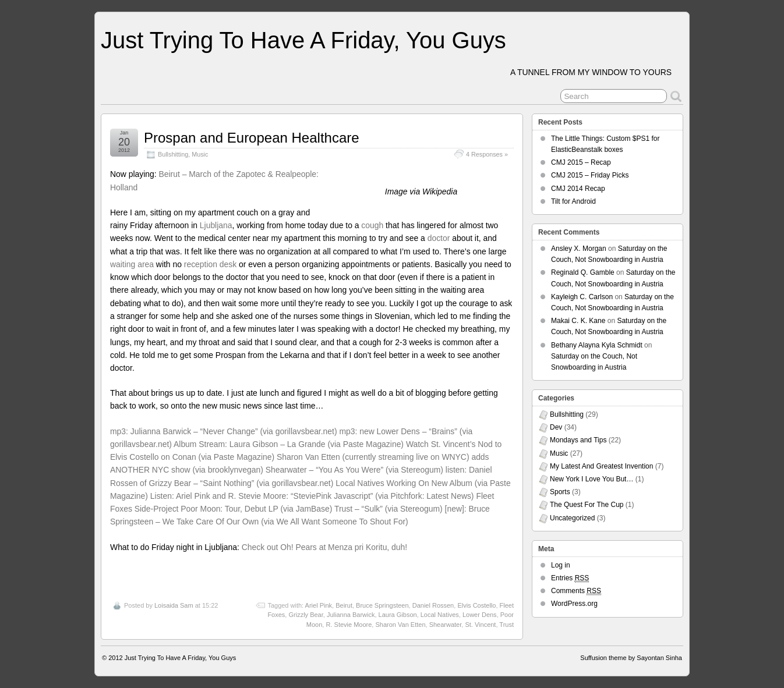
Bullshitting (173, 154)
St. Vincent (480, 625)
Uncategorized (572, 518)
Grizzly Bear (306, 615)
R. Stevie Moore (349, 625)
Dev (556, 427)
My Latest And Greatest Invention (601, 466)
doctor (439, 238)
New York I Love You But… (591, 479)
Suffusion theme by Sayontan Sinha (631, 658)
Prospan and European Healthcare (252, 138)
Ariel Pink (319, 605)
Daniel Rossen (433, 605)
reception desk (210, 264)
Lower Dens (480, 615)
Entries (570, 578)
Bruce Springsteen (382, 605)
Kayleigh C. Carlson (582, 297)
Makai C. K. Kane (578, 321)
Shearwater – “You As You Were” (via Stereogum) (354, 470)
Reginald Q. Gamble (583, 272)
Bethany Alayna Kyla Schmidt (597, 345)
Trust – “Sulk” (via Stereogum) (389, 509)
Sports (560, 492)
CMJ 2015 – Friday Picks (590, 175)
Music (200, 154)
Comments (576, 591)
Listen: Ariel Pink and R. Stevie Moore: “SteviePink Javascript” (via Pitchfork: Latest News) (312, 496)
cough (372, 225)
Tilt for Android (573, 201)
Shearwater (446, 625)
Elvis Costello (476, 605)
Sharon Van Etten (400, 625)
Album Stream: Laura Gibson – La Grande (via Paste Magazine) (289, 444)
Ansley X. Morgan (579, 249)
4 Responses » (487, 154)
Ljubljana (216, 225)
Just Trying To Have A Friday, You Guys (303, 40)
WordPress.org (574, 604)
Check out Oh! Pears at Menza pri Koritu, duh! (324, 547)
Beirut (344, 605)
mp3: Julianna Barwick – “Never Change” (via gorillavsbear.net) (224, 431)
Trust (506, 625)
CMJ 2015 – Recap (581, 162)
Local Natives (440, 615)
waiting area (132, 264)
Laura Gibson (398, 615)
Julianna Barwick (351, 615)
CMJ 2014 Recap (578, 189)
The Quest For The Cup (587, 505)
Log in (561, 565)
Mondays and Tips (578, 440)
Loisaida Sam (174, 605)
